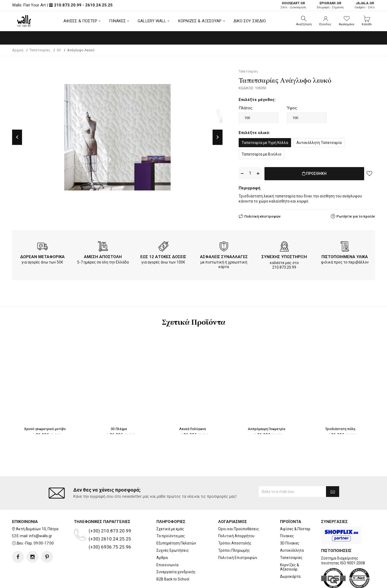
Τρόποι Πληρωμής (234, 529)
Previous (17, 137)
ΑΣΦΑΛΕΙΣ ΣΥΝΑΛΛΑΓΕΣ (224, 256)
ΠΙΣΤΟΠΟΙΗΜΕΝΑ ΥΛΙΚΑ (345, 256)
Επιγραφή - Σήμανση (330, 5)
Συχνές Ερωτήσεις (173, 529)
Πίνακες (287, 514)
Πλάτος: (246, 108)
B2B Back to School (173, 558)
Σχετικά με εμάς (170, 507)
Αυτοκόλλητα (292, 529)
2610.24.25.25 (99, 5)
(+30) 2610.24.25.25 (110, 517)
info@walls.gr (41, 514)
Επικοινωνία (167, 543)
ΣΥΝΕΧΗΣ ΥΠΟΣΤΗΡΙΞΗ (284, 256)
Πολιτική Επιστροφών (238, 536)
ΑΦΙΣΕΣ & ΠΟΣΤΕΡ (80, 21)
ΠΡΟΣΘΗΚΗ (314, 174)
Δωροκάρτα (290, 555)
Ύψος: (292, 108)
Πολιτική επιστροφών (262, 215)
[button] (304, 21)
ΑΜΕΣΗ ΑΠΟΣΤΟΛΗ (103, 256)
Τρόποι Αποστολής (235, 522)
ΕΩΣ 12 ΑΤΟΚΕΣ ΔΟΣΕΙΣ (163, 256)
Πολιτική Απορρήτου (236, 514)
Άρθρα (162, 536)
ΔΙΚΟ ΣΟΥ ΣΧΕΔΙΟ (250, 21)
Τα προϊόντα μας (171, 514)
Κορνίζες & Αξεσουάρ (290, 545)
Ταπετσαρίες (291, 536)
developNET (238, 581)
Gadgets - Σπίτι (365, 5)
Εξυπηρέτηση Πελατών (176, 522)
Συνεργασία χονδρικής (176, 550)
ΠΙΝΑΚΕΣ (117, 21)
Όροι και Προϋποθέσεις (239, 507)
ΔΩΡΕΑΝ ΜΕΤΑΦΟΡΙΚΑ (42, 256)
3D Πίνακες (290, 522)
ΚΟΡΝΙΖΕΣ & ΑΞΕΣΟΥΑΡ (200, 21)
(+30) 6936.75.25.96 (110, 525)
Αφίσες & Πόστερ (295, 507)
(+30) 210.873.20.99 (110, 509)
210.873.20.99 (68, 5)
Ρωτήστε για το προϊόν (356, 215)
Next (218, 137)
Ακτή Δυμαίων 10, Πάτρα (37, 507)
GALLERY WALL (152, 21)
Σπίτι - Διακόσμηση (293, 5)
